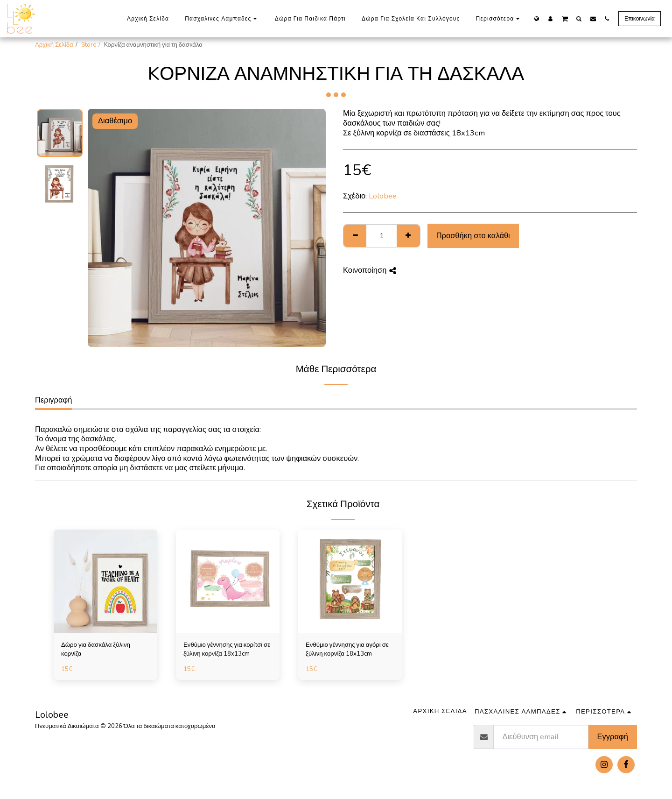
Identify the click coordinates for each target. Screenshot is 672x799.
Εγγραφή (613, 737)
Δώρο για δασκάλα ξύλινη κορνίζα (96, 650)
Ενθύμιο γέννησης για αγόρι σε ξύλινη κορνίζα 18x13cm (347, 650)
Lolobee (383, 196)
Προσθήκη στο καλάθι (473, 236)
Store (89, 45)
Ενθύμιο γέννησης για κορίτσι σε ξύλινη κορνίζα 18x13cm (227, 650)
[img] (105, 581)
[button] (565, 18)
